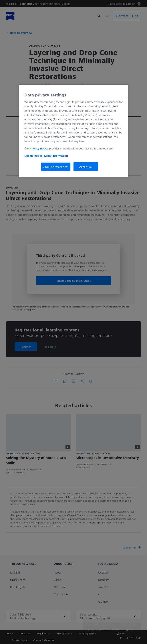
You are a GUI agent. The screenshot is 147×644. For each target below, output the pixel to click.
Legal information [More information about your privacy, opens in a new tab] (56, 156)
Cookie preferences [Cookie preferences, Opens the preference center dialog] (56, 167)
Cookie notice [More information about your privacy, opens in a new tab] (33, 156)
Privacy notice (39, 148)
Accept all (86, 167)
